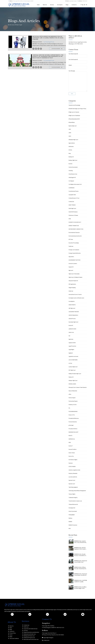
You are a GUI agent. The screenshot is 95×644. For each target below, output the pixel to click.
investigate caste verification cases (76, 298)
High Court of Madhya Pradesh (75, 277)
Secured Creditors (73, 449)
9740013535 (46, 640)
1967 (70, 129)
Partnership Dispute (73, 401)
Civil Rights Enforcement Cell (75, 184)
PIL (69, 408)
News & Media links (73, 391)
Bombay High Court (73, 160)
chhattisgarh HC (72, 177)
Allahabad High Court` (73, 140)
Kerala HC (71, 325)
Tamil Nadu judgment (73, 487)
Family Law (26, 627)
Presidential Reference (74, 418)
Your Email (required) (78, 61)
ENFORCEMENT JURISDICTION (76, 229)
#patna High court (73, 126)
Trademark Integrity (73, 497)
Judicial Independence (73, 315)
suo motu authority (73, 477)
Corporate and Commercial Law (30, 629)
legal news (71, 339)
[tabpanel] (20, 42)
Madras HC (71, 377)
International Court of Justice (75, 294)
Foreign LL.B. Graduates (74, 250)
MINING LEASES (72, 384)
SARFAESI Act (72, 439)
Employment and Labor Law (30, 634)
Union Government (73, 511)
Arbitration (71, 146)
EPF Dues (71, 239)
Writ (70, 528)
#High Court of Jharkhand (74, 115)
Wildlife (70, 522)
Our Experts (60, 5)
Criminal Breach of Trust (74, 198)
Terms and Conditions (14, 638)
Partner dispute (72, 398)
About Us (45, 5)
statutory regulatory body (74, 470)
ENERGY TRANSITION (74, 226)
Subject (78, 67)
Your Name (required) (78, 55)
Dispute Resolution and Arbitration (31, 632)
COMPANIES (72, 188)
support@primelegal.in (48, 638)
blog (70, 153)
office (70, 394)
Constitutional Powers (74, 191)
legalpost (71, 353)
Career (11, 635)
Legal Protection (72, 346)
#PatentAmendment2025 (74, 119)
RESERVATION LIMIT (73, 432)
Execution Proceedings (74, 243)
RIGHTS (70, 436)
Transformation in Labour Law (75, 501)
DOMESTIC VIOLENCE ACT (75, 222)
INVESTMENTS (72, 305)
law (69, 336)
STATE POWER (72, 467)
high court (71, 270)
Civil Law (26, 630)
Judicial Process (72, 319)
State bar (71, 463)
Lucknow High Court (73, 367)
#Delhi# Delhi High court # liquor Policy (77, 109)
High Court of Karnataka (74, 274)
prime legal (71, 425)
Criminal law (71, 202)
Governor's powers (73, 263)
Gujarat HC (71, 267)
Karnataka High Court (73, 322)
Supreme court (72, 484)
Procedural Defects (73, 429)
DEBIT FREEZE (72, 205)
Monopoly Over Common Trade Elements (78, 387)
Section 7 (71, 446)
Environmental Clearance (74, 232)
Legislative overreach (73, 356)
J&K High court (72, 308)
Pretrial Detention (73, 422)
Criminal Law (26, 625)
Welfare (70, 518)
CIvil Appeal (71, 181)
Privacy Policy (13, 633)
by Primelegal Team (49, 42)
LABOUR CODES (72, 329)
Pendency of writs (73, 405)
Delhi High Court (72, 208)
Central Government (73, 167)
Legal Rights (71, 349)
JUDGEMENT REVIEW (74, 312)
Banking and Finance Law (29, 636)
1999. (70, 133)
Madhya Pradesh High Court (75, 374)
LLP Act (70, 363)
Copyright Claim (72, 195)
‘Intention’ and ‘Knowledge (74, 105)
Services (52, 5)
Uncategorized (72, 508)
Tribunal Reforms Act (73, 504)
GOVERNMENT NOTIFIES (74, 260)
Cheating (71, 171)
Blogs (67, 5)
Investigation (72, 301)
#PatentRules (72, 122)
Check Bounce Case (73, 174)
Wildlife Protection (73, 525)
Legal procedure (72, 343)
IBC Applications (72, 284)
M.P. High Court (72, 370)
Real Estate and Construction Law (31, 639)
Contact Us (74, 5)
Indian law (71, 291)
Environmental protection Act (75, 236)
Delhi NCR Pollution (73, 212)
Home (38, 5)
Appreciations (72, 143)
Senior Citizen (72, 453)
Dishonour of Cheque (73, 215)
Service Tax (71, 456)
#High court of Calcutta (74, 112)
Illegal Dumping (72, 288)
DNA (70, 219)
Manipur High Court (73, 380)
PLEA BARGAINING (73, 411)
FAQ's (11, 628)
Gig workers (71, 257)
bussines (70, 164)
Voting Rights (72, 515)
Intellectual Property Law (29, 638)
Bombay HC (71, 157)
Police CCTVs (72, 415)
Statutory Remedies (73, 473)
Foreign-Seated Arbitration (75, 253)
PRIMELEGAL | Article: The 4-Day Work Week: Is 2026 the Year (80, 542)
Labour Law (71, 332)
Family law (71, 246)
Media (11, 637)
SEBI (70, 442)
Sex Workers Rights (73, 460)
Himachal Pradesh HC (73, 281)
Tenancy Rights (72, 494)
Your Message (78, 81)
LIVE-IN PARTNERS (73, 360)
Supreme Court (72, 480)
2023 (70, 136)
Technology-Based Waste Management (77, 491)
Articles (70, 150)
